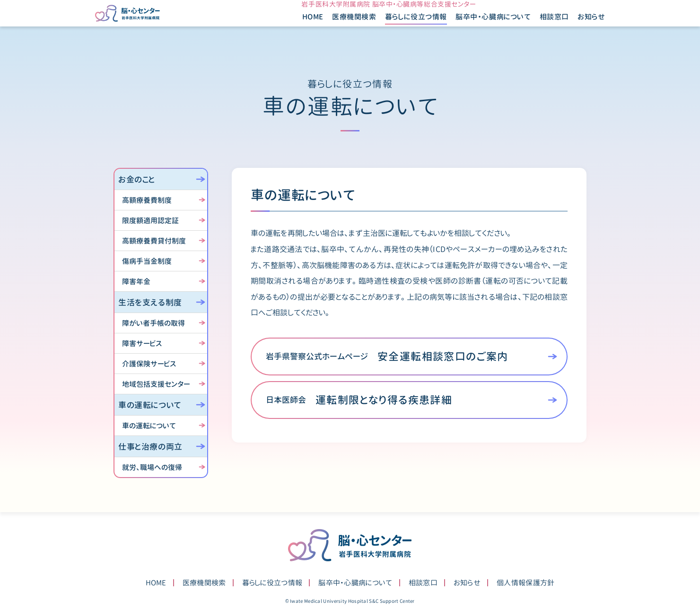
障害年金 (136, 282)
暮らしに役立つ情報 (272, 583)
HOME (294, 27)
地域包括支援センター (156, 384)
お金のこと (137, 179)
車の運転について (150, 405)
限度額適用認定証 (150, 221)
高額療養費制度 (147, 200)
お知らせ (573, 27)
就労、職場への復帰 (152, 467)
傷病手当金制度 (147, 261)
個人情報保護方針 (525, 583)
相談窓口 (535, 27)
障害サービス (142, 344)
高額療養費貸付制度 (154, 241)
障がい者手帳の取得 (153, 323)
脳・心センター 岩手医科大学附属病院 (350, 545)
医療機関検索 (336, 27)
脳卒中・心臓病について (355, 583)
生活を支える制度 (150, 302)
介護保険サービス (149, 364)
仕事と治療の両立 (150, 447)
